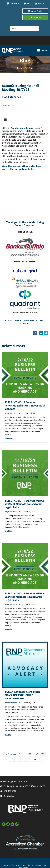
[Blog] (27, 4)
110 (12, 759)
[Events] (39, 4)
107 (30, 754)
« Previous (11, 754)
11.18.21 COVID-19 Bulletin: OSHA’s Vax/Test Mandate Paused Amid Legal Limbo (25, 504)
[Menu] (42, 51)
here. (39, 166)
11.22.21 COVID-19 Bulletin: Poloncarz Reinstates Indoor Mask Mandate (25, 406)
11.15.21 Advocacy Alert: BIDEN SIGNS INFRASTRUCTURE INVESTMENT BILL (22, 695)
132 (29, 759)
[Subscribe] (13, 4)
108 (36, 754)
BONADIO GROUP (13, 321)
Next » (37, 759)
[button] (35, 11)
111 (18, 759)
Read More (9, 438)
